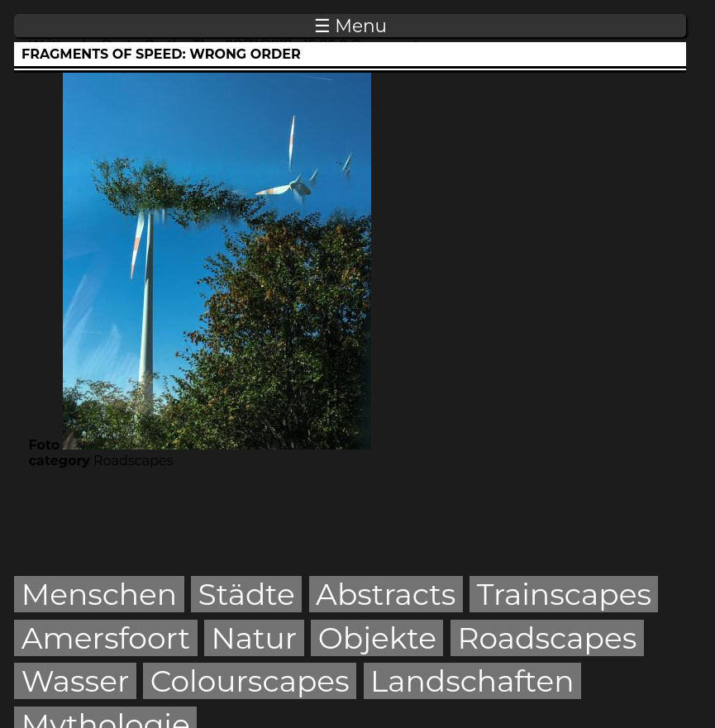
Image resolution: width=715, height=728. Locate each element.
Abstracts (386, 594)
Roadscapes (547, 638)
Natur (254, 638)
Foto (45, 445)
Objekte (377, 638)
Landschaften (472, 681)
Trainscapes (564, 594)
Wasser (76, 681)
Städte (247, 594)
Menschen (99, 594)
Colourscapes (250, 681)
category (60, 461)
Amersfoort (106, 638)
